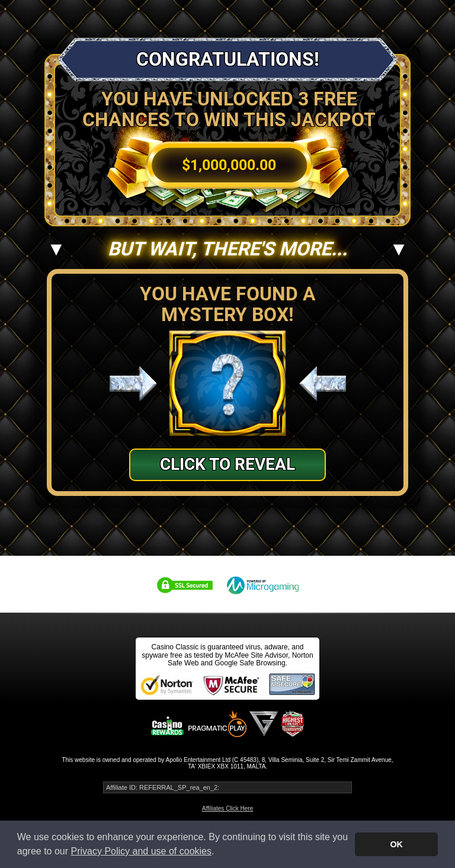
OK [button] (396, 844)
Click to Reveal (227, 464)
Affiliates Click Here (228, 808)
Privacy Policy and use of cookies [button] (141, 851)
